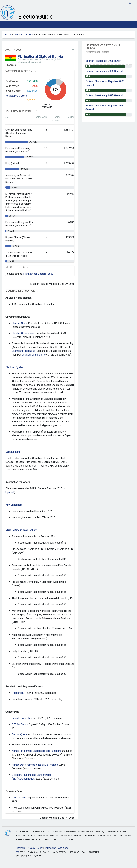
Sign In (132, 3)
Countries (19, 35)
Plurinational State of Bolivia (40, 57)
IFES (17, 852)
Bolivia (30, 35)
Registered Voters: (16, 96)
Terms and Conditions (57, 848)
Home (8, 35)
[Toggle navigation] (5, 24)
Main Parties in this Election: (21, 530)
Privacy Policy (35, 848)
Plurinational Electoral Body (38, 274)
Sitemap (20, 848)
